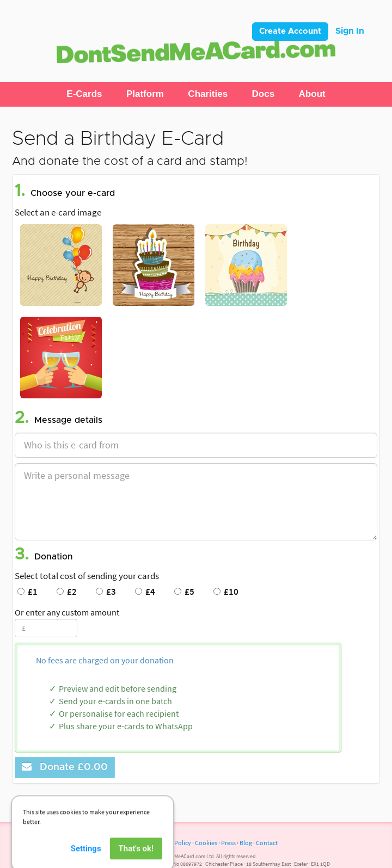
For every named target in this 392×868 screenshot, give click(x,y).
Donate (65, 767)
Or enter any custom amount (67, 612)
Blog (246, 843)
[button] (84, 94)
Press (228, 843)
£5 (184, 592)
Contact (267, 843)
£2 (67, 592)
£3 (106, 592)
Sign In (350, 31)
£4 (145, 592)
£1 (27, 592)
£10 (226, 592)
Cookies (206, 843)
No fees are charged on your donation (105, 660)
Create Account (290, 31)
